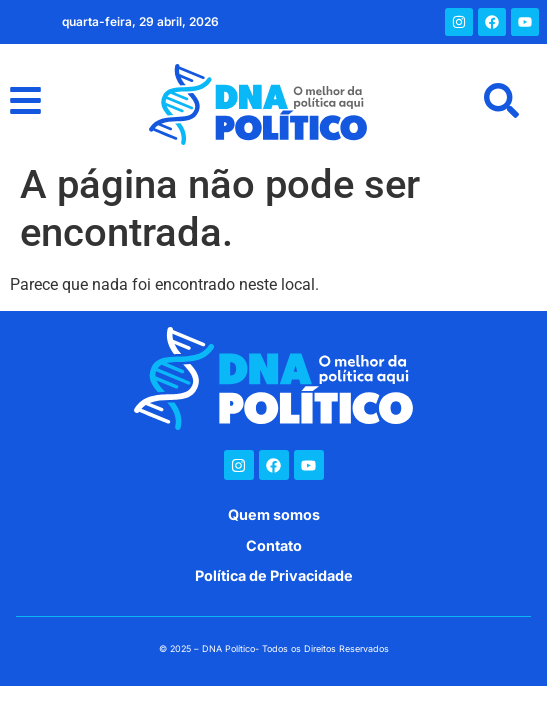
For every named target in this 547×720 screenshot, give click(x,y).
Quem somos (274, 514)
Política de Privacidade (274, 575)
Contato (274, 545)
